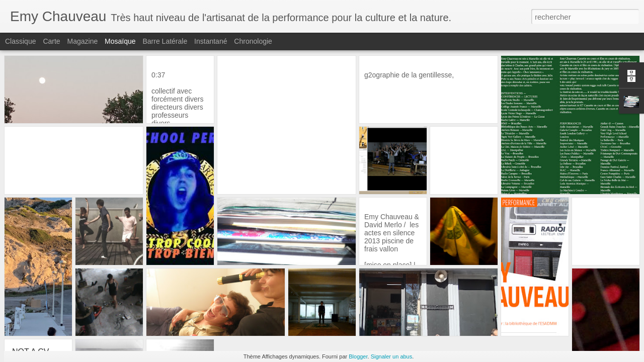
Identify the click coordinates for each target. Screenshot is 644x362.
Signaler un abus (392, 356)
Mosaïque (120, 41)
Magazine (83, 41)
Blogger (358, 356)
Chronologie (253, 41)
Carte (51, 41)
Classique (20, 41)
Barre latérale (165, 41)
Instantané (211, 41)
